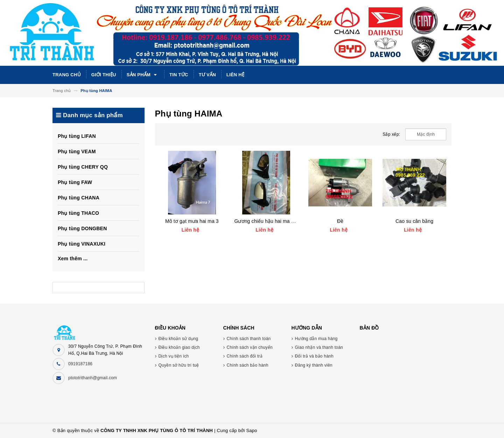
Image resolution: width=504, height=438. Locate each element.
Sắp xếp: (391, 134)
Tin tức (179, 75)
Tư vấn (207, 75)
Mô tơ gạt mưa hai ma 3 (192, 221)
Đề (340, 221)
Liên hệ (235, 75)
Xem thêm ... (73, 259)
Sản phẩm (143, 75)
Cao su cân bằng (414, 221)
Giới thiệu (104, 75)
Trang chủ (67, 75)
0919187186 (80, 364)
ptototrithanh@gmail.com (93, 378)
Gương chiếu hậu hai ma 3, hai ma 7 (275, 221)
